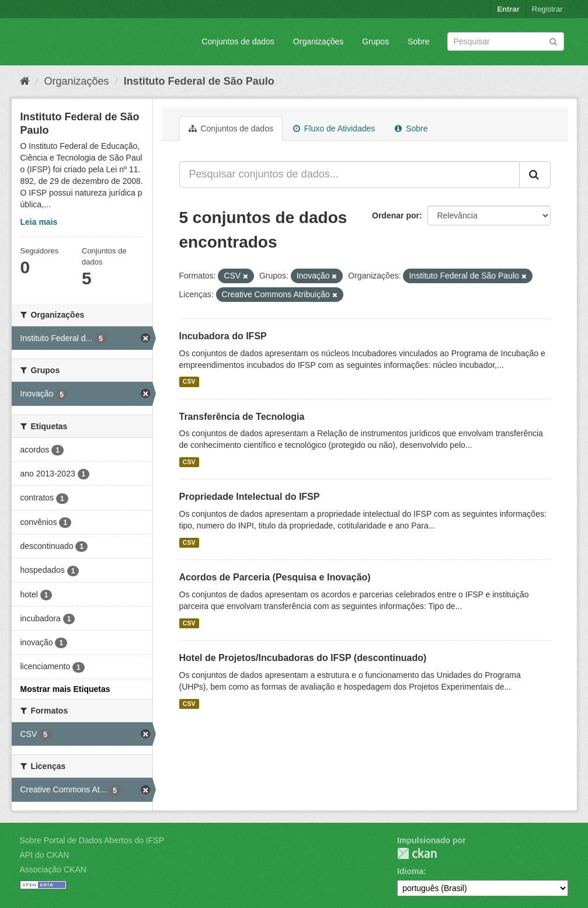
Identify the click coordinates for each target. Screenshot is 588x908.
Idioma (410, 871)
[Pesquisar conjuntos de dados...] (349, 175)
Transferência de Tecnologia (242, 417)
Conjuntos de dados (238, 41)
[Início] (25, 81)
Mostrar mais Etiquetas (65, 689)
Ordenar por (396, 215)
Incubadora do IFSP (223, 336)
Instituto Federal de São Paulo (199, 81)
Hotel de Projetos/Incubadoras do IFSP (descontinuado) (303, 658)
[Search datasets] (506, 41)
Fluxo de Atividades (334, 128)
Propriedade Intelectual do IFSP (250, 497)
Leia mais (39, 222)
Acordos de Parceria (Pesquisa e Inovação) (275, 577)
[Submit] (553, 41)
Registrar (547, 9)
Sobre (418, 41)
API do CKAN (45, 855)
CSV (189, 382)
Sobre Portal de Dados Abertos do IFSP (92, 840)
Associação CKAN (53, 869)
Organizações (318, 41)
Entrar (508, 9)
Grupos (375, 41)
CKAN (417, 853)
